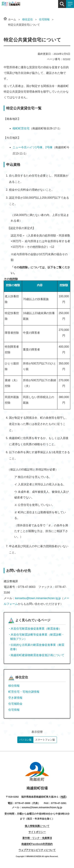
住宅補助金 (15, 704)
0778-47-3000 (23, 803)
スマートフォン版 (45, 740)
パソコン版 (25, 740)
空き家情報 (15, 698)
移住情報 (14, 686)
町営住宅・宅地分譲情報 (24, 692)
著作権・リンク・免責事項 (37, 838)
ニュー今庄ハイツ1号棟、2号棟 (32, 147)
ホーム (12, 19)
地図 (63, 797)
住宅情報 (44, 19)
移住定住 (28, 19)
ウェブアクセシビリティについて (37, 850)
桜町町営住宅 (21, 128)
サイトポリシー (37, 832)
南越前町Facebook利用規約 (37, 844)
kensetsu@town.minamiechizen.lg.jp (38, 598)
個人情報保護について (37, 826)
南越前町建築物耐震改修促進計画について (37, 655)
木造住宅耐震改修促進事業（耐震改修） (36, 629)
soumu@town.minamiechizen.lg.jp (42, 807)
